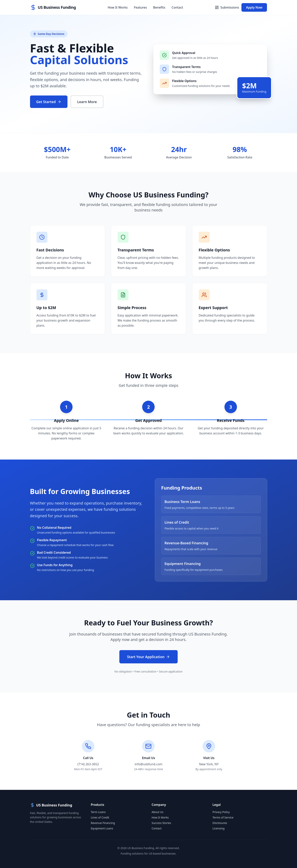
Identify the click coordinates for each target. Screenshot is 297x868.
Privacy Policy (221, 812)
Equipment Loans (102, 828)
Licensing (219, 828)
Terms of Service (223, 817)
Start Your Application (149, 657)
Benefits (159, 7)
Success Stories (161, 823)
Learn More (87, 102)
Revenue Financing (103, 823)
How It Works (118, 7)
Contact (177, 7)
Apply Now (254, 7)
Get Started (49, 102)
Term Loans (98, 812)
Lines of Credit (100, 817)
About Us (158, 812)
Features (140, 7)
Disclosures (220, 823)
